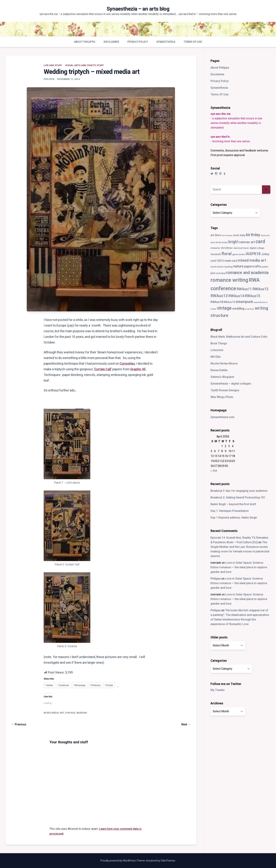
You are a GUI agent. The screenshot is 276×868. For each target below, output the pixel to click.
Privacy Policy (138, 42)
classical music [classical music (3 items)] (241, 248)
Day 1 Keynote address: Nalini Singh (234, 518)
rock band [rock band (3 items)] (221, 273)
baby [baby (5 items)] (243, 235)
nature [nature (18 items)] (238, 266)
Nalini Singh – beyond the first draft (233, 504)
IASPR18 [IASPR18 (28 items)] (253, 254)
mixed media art (54, 713)
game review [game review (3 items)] (239, 254)
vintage (70, 713)
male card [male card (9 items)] (231, 261)
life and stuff (53, 65)
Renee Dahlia (219, 370)
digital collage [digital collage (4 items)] (257, 248)
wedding (82, 713)
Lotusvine (217, 350)
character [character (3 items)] (215, 248)
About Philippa (85, 42)
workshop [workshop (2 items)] (250, 309)
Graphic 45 (138, 369)
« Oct (214, 471)
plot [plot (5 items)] (213, 273)
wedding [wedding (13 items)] (238, 308)
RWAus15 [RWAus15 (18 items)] (253, 296)
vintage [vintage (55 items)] (224, 308)
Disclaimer (111, 42)
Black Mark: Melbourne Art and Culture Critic (239, 337)
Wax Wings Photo (222, 397)
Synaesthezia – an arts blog (138, 9)
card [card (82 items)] (260, 242)
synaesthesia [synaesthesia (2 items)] (260, 302)
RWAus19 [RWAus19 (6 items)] (229, 302)
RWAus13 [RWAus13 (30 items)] (219, 296)
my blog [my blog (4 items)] (228, 267)
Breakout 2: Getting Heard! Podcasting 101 (238, 497)
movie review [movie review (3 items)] (217, 267)
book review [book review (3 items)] (222, 242)
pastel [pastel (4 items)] (265, 267)
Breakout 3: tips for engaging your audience (239, 491)
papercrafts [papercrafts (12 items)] (253, 266)
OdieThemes (168, 861)
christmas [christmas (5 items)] (227, 248)
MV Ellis (216, 357)
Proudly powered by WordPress (118, 861)
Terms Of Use (193, 42)
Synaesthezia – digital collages (231, 384)
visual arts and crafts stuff (85, 65)
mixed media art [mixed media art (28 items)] (252, 260)
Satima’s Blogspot (222, 377)
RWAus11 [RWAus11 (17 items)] (244, 289)
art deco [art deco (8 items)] (216, 235)
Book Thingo (219, 343)
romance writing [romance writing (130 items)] (229, 280)
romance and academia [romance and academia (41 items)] (247, 273)
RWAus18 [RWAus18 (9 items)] (217, 302)
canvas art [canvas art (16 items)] (247, 242)
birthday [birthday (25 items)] (253, 235)
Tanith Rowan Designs (225, 390)
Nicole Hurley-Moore (224, 363)
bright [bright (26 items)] (233, 242)
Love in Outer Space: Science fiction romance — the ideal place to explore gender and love (239, 567)
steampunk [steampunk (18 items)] (244, 302)
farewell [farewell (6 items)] (216, 254)
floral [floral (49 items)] (227, 254)
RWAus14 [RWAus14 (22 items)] (236, 296)
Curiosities (127, 363)
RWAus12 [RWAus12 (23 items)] (260, 289)
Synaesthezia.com (222, 417)
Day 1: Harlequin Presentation (230, 511)
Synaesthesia (166, 42)
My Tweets (218, 690)
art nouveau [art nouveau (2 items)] (227, 235)
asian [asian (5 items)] (236, 235)
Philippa (49, 79)
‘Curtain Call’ (103, 369)
